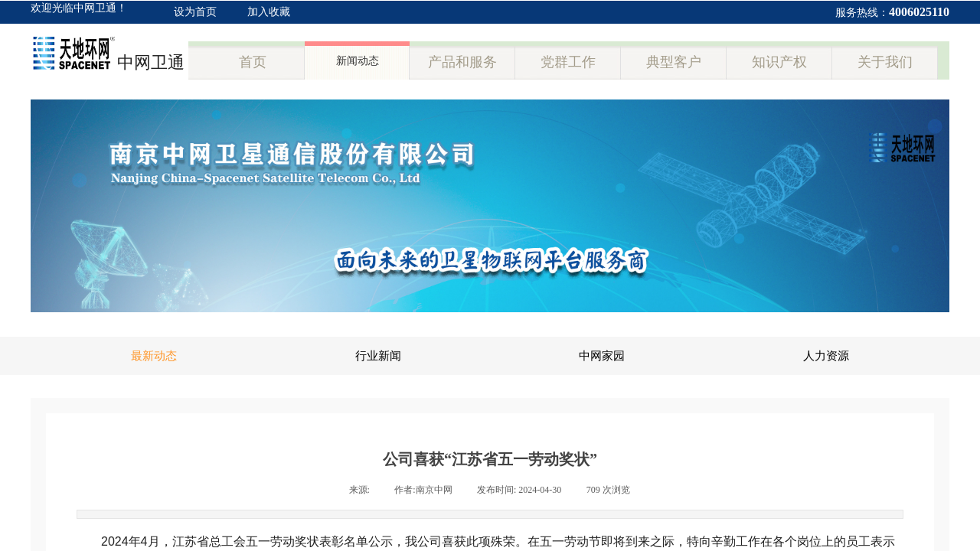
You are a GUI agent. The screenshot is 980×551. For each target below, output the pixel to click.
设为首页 (195, 12)
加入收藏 (269, 12)
